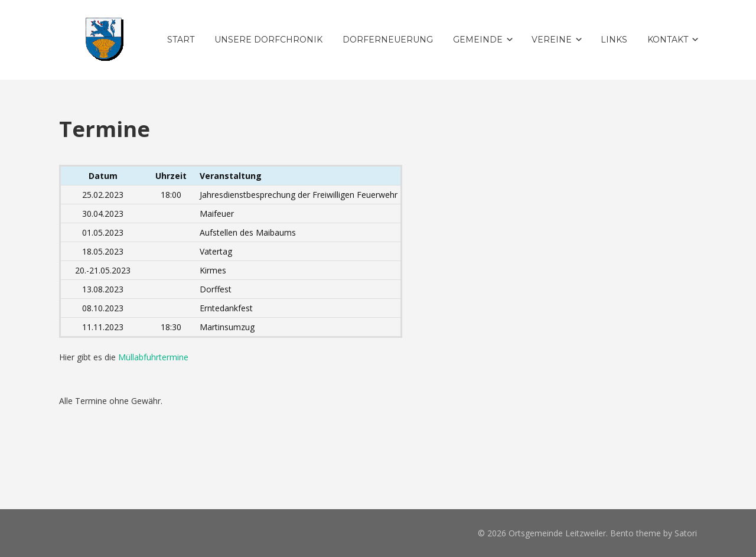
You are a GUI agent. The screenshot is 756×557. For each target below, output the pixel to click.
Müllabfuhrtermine (153, 357)
